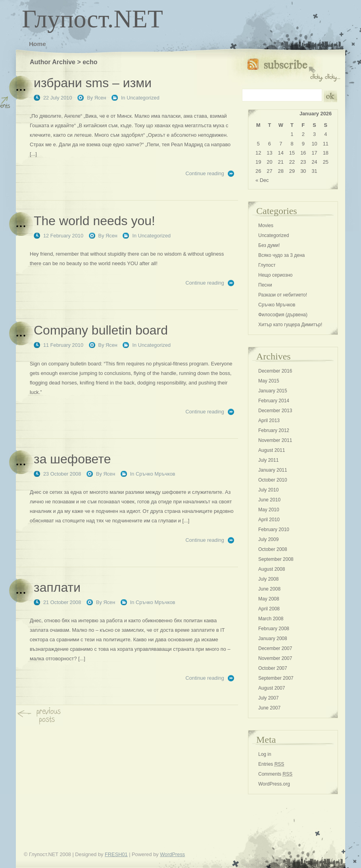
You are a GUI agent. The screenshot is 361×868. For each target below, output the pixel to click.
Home (37, 44)
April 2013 (269, 421)
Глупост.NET (92, 19)
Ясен (100, 98)
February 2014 (274, 401)
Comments (275, 774)
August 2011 (272, 450)
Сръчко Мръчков (156, 474)
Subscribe (294, 68)
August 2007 (272, 688)
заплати (57, 587)
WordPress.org (274, 784)
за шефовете (72, 459)
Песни (265, 285)
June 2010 (269, 500)
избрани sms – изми (93, 83)
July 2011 (268, 460)
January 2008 (273, 639)
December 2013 (275, 411)
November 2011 (275, 440)
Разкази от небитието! (283, 295)
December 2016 (275, 371)
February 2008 (274, 629)
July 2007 (268, 698)
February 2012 (274, 430)
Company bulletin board (101, 330)
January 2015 (273, 391)
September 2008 (276, 559)
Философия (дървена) (283, 315)
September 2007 (276, 678)
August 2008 (272, 569)
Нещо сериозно (275, 275)
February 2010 (274, 530)
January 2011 (273, 470)
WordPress (172, 854)
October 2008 (273, 549)
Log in (265, 754)
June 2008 (269, 589)
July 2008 (268, 579)
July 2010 (268, 490)
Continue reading (205, 173)
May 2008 (269, 599)
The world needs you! (94, 221)
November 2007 (275, 658)
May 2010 (269, 510)
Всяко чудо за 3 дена (281, 255)
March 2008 (271, 619)
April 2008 (269, 609)
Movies (266, 226)
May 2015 (269, 381)
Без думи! (269, 245)
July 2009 (268, 539)
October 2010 (273, 480)
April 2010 (269, 520)
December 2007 (275, 648)
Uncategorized (143, 98)
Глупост (267, 265)
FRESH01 (116, 854)
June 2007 (269, 708)
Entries (271, 764)
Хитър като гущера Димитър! (290, 325)
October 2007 (273, 668)
